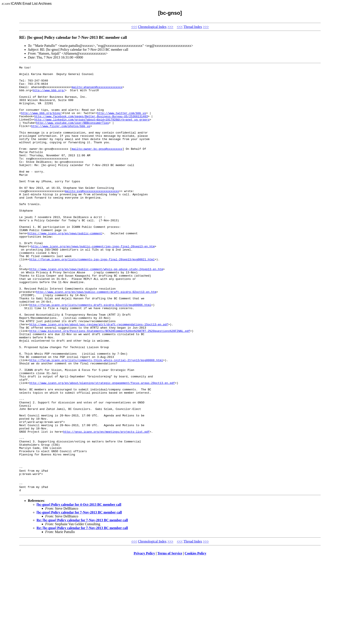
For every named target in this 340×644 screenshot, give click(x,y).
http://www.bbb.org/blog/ (41, 123)
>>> (170, 27)
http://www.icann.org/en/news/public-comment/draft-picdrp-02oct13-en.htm (96, 337)
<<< (134, 27)
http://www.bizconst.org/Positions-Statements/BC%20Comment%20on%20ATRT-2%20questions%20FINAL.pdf (110, 384)
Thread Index (193, 27)
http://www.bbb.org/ (49, 95)
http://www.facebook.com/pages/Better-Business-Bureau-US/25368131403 (91, 127)
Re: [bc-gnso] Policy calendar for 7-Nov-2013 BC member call (82, 605)
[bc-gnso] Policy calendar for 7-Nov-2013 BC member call (79, 598)
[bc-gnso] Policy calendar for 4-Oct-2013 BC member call (79, 590)
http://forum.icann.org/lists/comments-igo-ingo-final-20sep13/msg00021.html (92, 298)
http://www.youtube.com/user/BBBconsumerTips (73, 134)
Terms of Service (170, 638)
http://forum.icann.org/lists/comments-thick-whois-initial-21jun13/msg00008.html (96, 419)
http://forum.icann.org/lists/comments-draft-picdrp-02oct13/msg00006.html (90, 353)
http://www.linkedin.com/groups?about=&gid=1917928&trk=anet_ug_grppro (92, 130)
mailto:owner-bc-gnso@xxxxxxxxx (97, 166)
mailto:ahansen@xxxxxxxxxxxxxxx (97, 91)
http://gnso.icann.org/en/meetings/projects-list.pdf (106, 505)
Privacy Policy (144, 638)
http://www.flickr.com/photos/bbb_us (61, 138)
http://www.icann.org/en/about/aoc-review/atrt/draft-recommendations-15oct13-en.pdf (99, 376)
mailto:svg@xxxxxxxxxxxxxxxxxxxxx (92, 216)
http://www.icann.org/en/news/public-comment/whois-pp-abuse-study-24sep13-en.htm (96, 310)
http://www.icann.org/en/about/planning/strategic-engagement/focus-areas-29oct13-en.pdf (102, 447)
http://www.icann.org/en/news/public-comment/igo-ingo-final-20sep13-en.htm (93, 283)
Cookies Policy (196, 638)
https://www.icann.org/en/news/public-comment (65, 267)
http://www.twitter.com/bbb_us (121, 123)
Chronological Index (152, 27)
